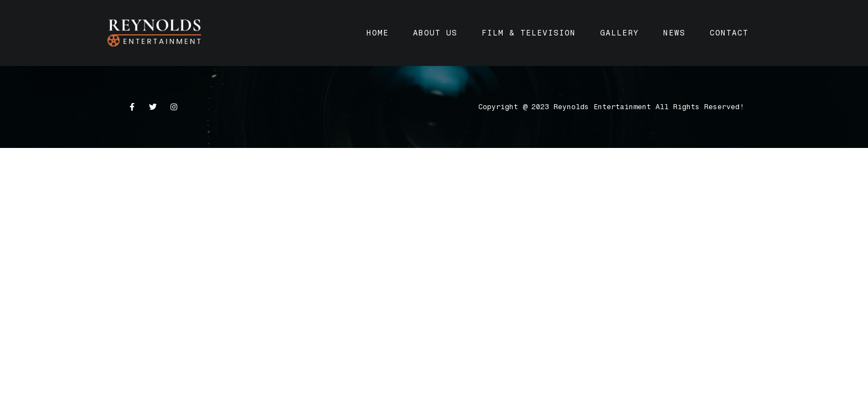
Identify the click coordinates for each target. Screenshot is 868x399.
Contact (729, 33)
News (674, 33)
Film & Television (529, 33)
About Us (435, 33)
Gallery (619, 33)
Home (378, 33)
